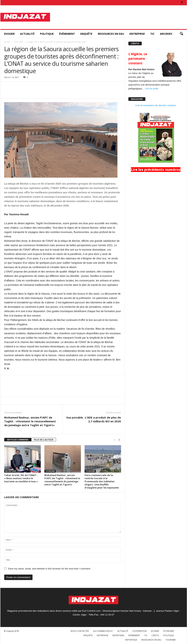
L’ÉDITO (155, 635)
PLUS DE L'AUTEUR (44, 440)
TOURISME (18, 42)
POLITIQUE (47, 34)
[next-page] (119, 440)
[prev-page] (115, 440)
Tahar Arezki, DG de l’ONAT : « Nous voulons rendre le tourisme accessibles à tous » (21, 478)
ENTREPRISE (137, 34)
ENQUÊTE (86, 34)
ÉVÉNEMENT (67, 34)
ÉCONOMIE (169, 631)
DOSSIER (9, 34)
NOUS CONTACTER (80, 631)
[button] (181, 34)
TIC (152, 34)
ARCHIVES (166, 34)
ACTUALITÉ (27, 34)
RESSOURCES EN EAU (111, 34)
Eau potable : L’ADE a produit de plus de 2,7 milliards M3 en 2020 (94, 419)
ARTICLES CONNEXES (18, 440)
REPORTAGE (131, 640)
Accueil (7, 42)
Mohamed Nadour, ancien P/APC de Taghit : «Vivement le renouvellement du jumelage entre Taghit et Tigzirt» (30, 421)
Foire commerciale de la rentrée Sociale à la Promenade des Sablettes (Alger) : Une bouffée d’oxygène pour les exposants (102, 481)
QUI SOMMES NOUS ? (103, 631)
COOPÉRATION (139, 631)
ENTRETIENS (11, 471)
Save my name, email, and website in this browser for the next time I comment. (49, 569)
